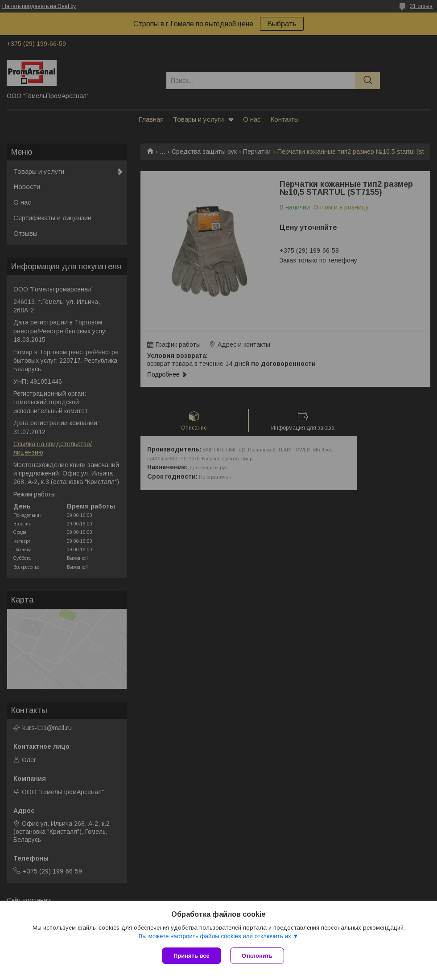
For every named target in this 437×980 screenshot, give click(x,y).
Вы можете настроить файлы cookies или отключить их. (215, 936)
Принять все (192, 956)
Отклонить (257, 956)
